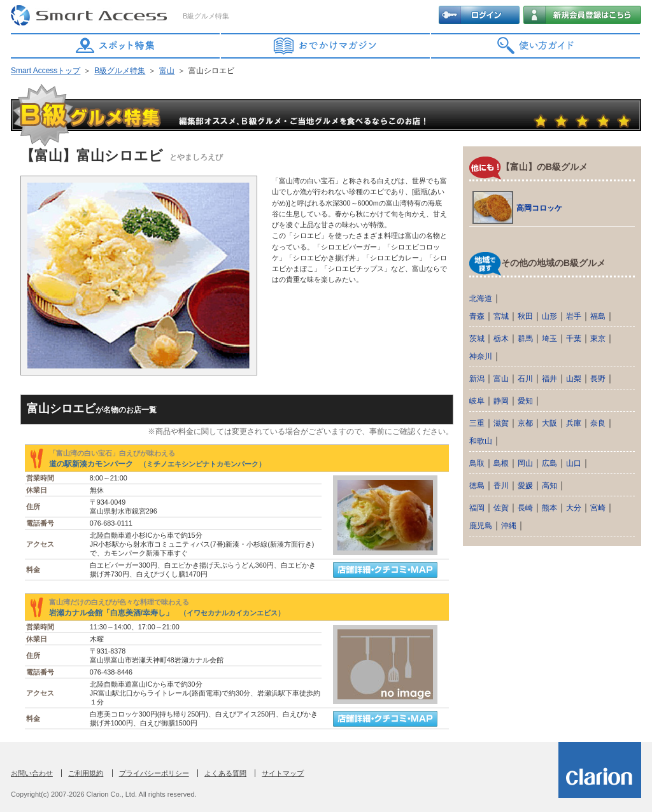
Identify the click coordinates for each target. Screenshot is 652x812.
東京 (598, 339)
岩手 (574, 316)
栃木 (501, 339)
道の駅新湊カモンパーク (157, 464)
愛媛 (525, 486)
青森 (477, 316)
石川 (525, 379)
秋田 (525, 316)
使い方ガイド (536, 46)
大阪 (549, 423)
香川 (501, 486)
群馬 (525, 339)
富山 (167, 71)
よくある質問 (225, 773)
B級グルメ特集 (120, 71)
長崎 (525, 508)
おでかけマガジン (326, 46)
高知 (549, 486)
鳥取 (477, 463)
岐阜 (477, 401)
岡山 (525, 463)
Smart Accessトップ (46, 71)
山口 (574, 463)
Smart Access (90, 16)
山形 (549, 316)
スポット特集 (116, 46)
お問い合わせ (32, 773)
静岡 (501, 401)
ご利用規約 (86, 773)
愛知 (525, 401)
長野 (598, 379)
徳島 (477, 486)
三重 (477, 423)
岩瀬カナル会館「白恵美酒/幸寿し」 (167, 613)
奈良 (598, 423)
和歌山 (481, 441)
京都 (525, 423)
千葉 (574, 339)
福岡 (477, 508)
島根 (501, 463)
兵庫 (574, 423)
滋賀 (501, 423)
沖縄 (509, 526)
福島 (598, 316)
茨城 (477, 339)
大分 (574, 508)
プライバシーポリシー (154, 773)
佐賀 (501, 508)
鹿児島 (481, 526)
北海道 (481, 298)
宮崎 (598, 508)
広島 (549, 463)
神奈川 (481, 356)
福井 (549, 379)
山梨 (574, 379)
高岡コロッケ (539, 208)
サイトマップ (283, 773)
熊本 (549, 508)
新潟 (477, 379)
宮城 (501, 316)
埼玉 (549, 339)
